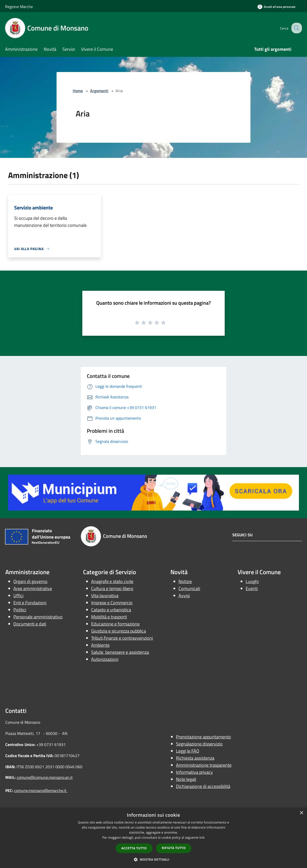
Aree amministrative (33, 588)
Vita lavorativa (105, 596)
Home (78, 91)
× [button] (301, 813)
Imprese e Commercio (112, 603)
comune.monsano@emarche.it (41, 790)
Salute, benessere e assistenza (120, 652)
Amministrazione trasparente (204, 765)
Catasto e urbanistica (111, 610)
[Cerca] (296, 28)
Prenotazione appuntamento (203, 737)
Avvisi (184, 596)
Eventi (252, 588)
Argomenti (99, 91)
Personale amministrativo (38, 617)
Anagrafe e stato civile (112, 581)
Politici (20, 610)
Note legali (186, 779)
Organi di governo (30, 581)
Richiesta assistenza (195, 758)
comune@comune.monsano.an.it (45, 777)
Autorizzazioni (105, 659)
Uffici (18, 596)
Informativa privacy (194, 772)
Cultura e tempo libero (112, 588)
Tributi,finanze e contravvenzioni (122, 638)
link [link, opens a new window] (202, 838)
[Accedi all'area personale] (276, 7)
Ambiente (100, 645)
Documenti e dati (30, 624)
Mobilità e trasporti (109, 617)
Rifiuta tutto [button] (174, 848)
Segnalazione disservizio (199, 744)
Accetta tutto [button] (134, 848)
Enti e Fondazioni (30, 603)
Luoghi (252, 581)
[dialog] (153, 838)
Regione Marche (19, 7)
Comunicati (189, 588)
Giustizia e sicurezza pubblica (119, 631)
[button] (153, 859)
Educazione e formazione (115, 624)
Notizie (185, 581)
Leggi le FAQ (188, 751)
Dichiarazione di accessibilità (203, 786)
